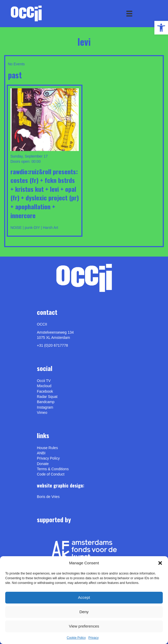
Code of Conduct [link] (51, 474)
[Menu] (129, 14)
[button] (160, 563)
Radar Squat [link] (47, 397)
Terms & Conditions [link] (53, 469)
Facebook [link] (45, 391)
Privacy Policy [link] (48, 458)
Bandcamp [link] (46, 402)
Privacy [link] (94, 638)
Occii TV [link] (44, 381)
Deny (84, 612)
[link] (161, 28)
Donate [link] (43, 464)
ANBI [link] (41, 453)
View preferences (84, 626)
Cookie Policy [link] (76, 638)
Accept (84, 597)
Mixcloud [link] (44, 386)
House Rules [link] (47, 448)
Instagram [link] (45, 407)
